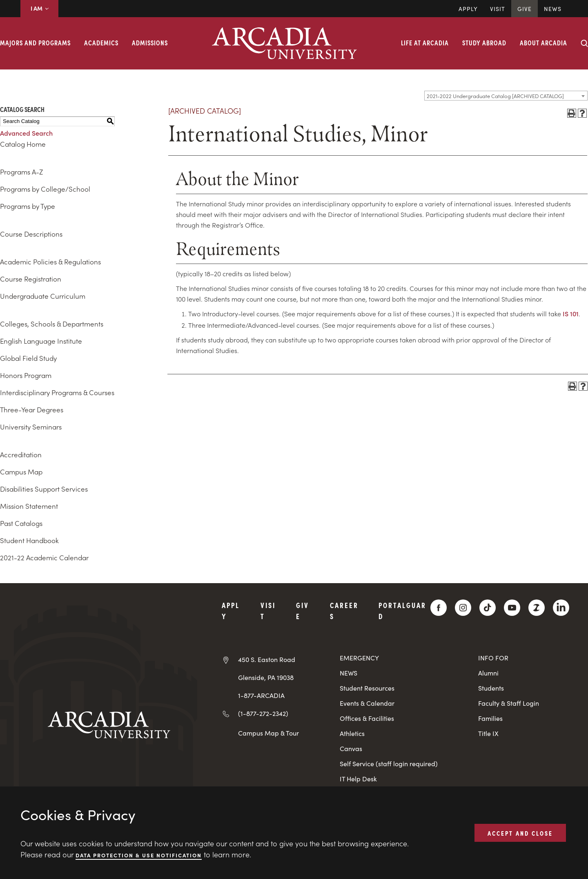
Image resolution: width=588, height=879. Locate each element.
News (553, 9)
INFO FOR (493, 658)
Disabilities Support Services (44, 489)
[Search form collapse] (584, 43)
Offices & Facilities (367, 718)
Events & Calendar (367, 703)
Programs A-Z (21, 172)
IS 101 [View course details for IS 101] (571, 313)
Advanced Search (26, 133)
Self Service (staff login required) (389, 764)
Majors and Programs (35, 42)
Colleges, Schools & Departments (52, 324)
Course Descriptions (31, 234)
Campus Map (21, 472)
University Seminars (31, 427)
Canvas (351, 748)
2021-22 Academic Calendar (44, 557)
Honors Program (26, 375)
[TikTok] (488, 608)
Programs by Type (28, 206)
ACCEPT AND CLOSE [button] (520, 832)
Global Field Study (28, 358)
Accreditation (21, 454)
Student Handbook (29, 540)
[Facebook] (439, 608)
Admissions (150, 42)
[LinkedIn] (561, 608)
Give (525, 9)
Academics (101, 42)
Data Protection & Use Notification (139, 855)
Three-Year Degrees (32, 409)
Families (490, 718)
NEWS (349, 673)
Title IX (488, 733)
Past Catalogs (21, 523)
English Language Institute (41, 341)
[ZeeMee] (537, 608)
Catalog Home (23, 144)
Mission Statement (29, 506)
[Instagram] (463, 608)
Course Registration (31, 279)
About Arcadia (543, 42)
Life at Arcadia (425, 42)
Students (491, 688)
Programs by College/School (45, 189)
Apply (468, 9)
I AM (39, 8)
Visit (498, 9)
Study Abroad (484, 42)
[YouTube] (512, 608)
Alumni (488, 673)
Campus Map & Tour (268, 733)
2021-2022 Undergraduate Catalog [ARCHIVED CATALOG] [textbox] (495, 96)
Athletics (352, 733)
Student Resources (367, 688)
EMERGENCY (359, 658)
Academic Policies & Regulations (50, 262)
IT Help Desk (358, 779)
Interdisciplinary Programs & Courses (57, 392)
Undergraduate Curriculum (43, 296)
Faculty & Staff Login (509, 703)
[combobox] (506, 96)
